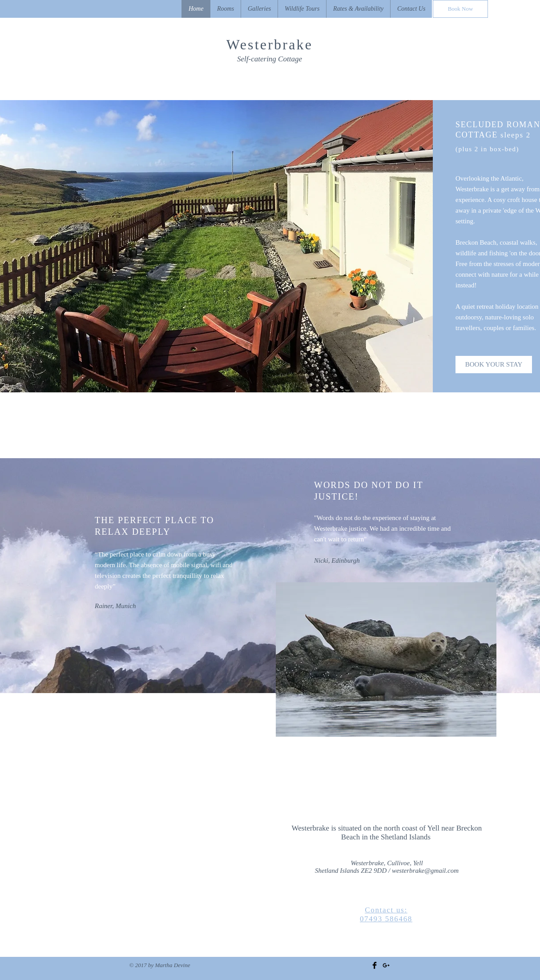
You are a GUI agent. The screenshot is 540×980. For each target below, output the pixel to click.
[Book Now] (460, 9)
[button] (259, 9)
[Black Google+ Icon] (386, 965)
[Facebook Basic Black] (375, 965)
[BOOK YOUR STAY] (494, 365)
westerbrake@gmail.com (425, 871)
